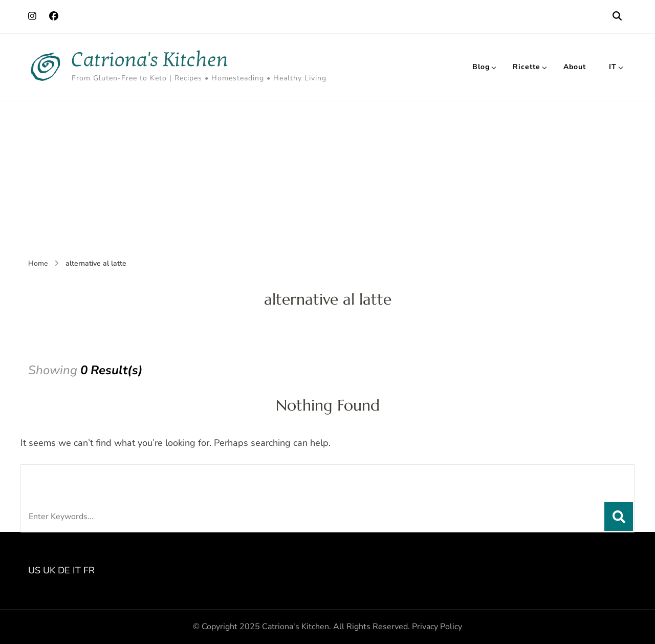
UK (49, 570)
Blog (481, 67)
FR (89, 570)
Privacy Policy (437, 627)
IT (613, 67)
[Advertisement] (327, 178)
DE (64, 570)
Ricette (527, 67)
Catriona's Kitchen (150, 60)
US (34, 570)
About (575, 67)
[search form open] (617, 16)
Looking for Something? (104, 478)
